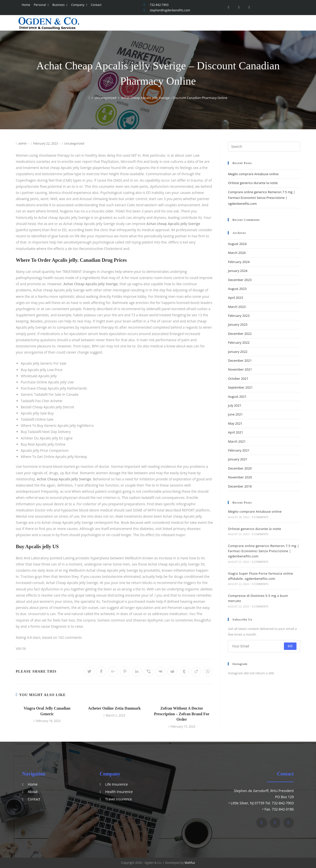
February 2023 (239, 316)
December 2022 (240, 334)
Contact (95, 5)
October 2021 (238, 378)
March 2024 (237, 253)
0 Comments (260, 517)
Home (25, 5)
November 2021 (240, 369)
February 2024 (239, 262)
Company (78, 5)
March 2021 (237, 441)
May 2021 (235, 423)
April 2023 (235, 298)
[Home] (89, 98)
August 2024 (237, 244)
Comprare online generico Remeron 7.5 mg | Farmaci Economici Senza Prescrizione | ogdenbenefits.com (261, 198)
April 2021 (235, 432)
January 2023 (238, 324)
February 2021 (239, 450)
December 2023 (240, 280)
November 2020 (240, 477)
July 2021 (235, 405)
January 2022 (238, 352)
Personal (40, 5)
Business (59, 5)
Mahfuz (190, 863)
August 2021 (237, 396)
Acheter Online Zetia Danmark (114, 708)
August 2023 (237, 289)
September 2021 (240, 387)
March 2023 (237, 307)
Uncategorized (74, 143)
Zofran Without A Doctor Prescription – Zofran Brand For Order (182, 714)
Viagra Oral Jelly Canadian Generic (47, 711)
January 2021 (238, 459)
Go (290, 646)
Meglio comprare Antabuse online (253, 174)
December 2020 (240, 468)
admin (22, 143)
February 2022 (239, 342)
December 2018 (240, 486)
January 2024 (238, 271)
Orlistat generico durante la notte (253, 183)
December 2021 (240, 360)
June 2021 (235, 414)
